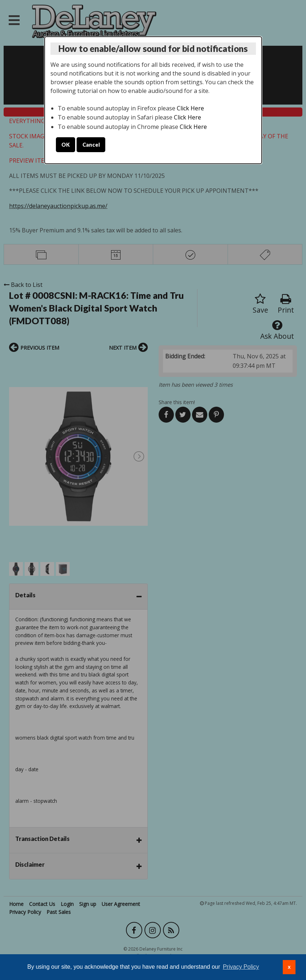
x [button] (289, 967)
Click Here (190, 108)
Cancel (91, 145)
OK (66, 145)
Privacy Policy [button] (241, 967)
